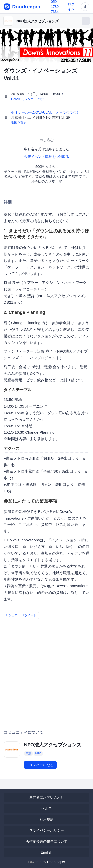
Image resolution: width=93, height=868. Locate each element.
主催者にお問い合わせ (47, 797)
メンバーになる (40, 765)
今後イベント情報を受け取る (47, 157)
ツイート (30, 615)
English (47, 852)
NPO (38, 753)
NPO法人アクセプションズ (37, 21)
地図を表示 (19, 122)
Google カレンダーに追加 (28, 99)
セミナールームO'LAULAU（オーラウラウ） (46, 112)
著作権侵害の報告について (47, 841)
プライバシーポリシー (47, 830)
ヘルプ (47, 808)
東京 (28, 753)
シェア (12, 615)
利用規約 (47, 819)
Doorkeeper (56, 862)
